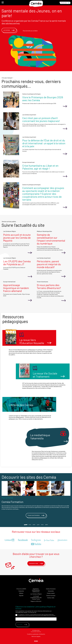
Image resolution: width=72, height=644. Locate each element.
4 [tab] (38, 525)
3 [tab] (34, 525)
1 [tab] (26, 525)
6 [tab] (46, 525)
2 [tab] (30, 525)
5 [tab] (42, 525)
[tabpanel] (36, 500)
